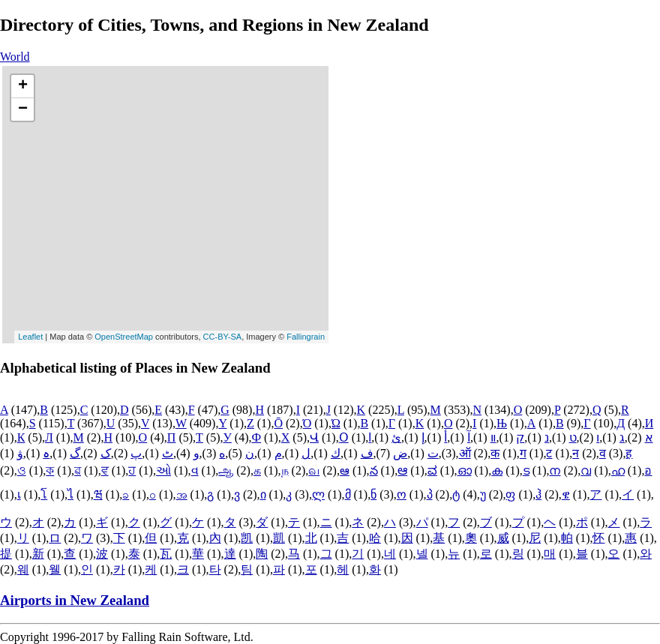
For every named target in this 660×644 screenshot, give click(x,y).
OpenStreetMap (124, 337)
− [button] (23, 109)
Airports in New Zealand (75, 600)
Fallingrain (306, 337)
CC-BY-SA (223, 337)
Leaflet (30, 337)
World (15, 57)
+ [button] (23, 86)
